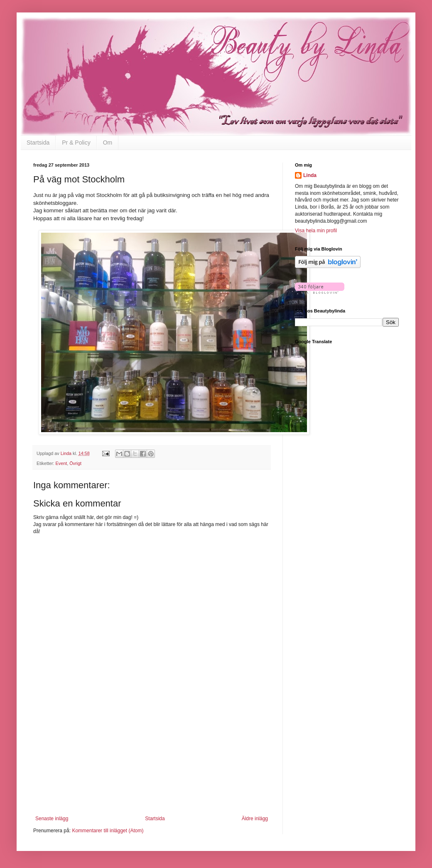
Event (61, 463)
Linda (310, 175)
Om (108, 143)
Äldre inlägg (255, 819)
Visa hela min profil (316, 231)
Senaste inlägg (52, 819)
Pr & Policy (76, 143)
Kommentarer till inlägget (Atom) (108, 831)
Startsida (38, 143)
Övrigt (75, 463)
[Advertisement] (152, 764)
